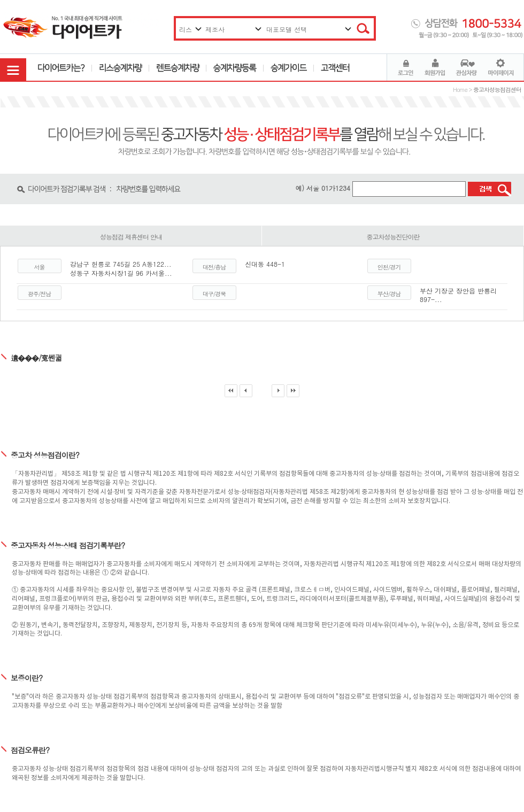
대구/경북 (214, 294)
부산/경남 (389, 294)
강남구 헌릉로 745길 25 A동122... (121, 264)
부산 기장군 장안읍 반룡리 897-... (458, 295)
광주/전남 (40, 294)
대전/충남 (214, 267)
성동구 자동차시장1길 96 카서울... (121, 273)
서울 (40, 267)
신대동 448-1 (265, 264)
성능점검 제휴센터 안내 (131, 237)
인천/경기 (389, 267)
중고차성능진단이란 (393, 237)
